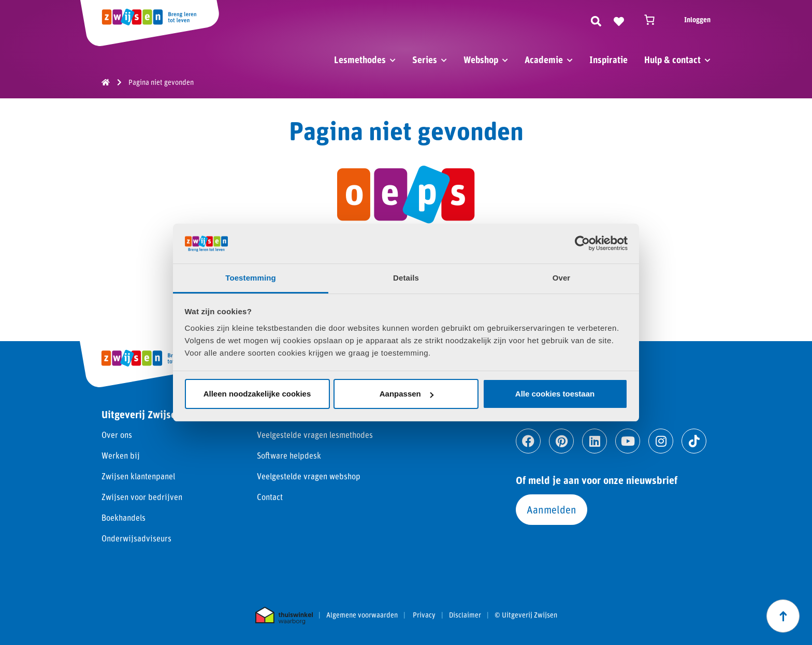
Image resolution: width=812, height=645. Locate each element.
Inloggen (697, 19)
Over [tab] (562, 278)
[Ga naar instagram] (661, 441)
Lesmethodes (360, 60)
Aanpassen (407, 394)
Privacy (424, 615)
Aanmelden (552, 509)
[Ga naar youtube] (628, 441)
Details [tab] (406, 278)
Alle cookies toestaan (555, 394)
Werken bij (121, 455)
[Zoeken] (596, 20)
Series (425, 60)
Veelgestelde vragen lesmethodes (315, 435)
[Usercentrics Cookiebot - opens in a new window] (582, 243)
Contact (270, 497)
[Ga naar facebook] (528, 441)
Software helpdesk (289, 455)
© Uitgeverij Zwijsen (526, 615)
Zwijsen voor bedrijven (142, 497)
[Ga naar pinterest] (561, 441)
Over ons (117, 435)
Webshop (481, 60)
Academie (544, 60)
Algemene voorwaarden (362, 615)
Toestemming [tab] (251, 278)
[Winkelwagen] (654, 20)
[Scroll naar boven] (783, 616)
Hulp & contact (672, 60)
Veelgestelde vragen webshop (309, 476)
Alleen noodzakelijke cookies (257, 394)
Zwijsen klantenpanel (138, 476)
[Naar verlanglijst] (619, 20)
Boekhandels (124, 517)
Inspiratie (608, 60)
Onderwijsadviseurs (136, 538)
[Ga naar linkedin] (594, 441)
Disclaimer (465, 615)
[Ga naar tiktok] (694, 441)
